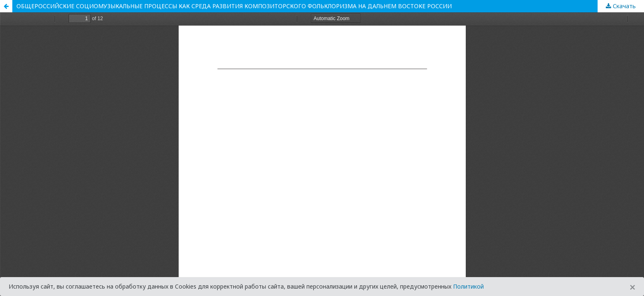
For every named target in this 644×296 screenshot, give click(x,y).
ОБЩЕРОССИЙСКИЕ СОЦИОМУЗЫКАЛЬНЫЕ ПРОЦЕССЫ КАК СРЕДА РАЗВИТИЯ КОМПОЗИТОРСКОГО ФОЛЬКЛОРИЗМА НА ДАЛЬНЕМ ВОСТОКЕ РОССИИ (234, 6)
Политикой (468, 286)
